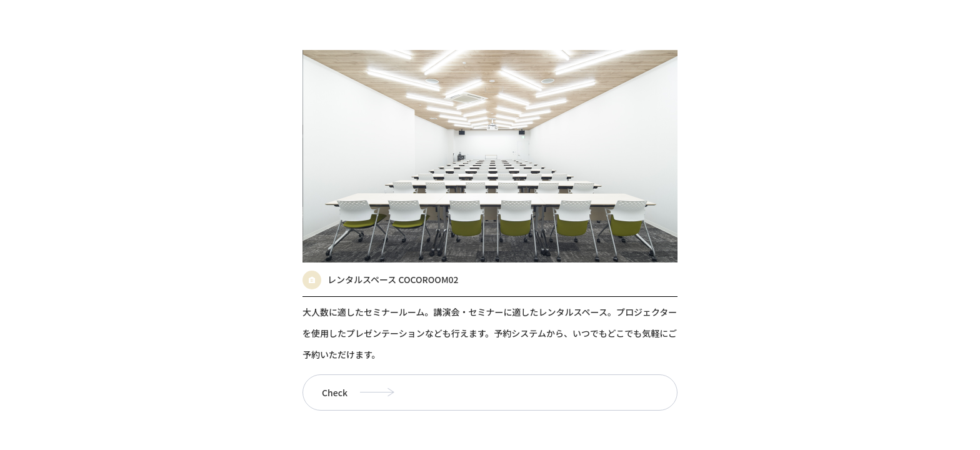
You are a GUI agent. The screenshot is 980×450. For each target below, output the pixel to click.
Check (335, 392)
